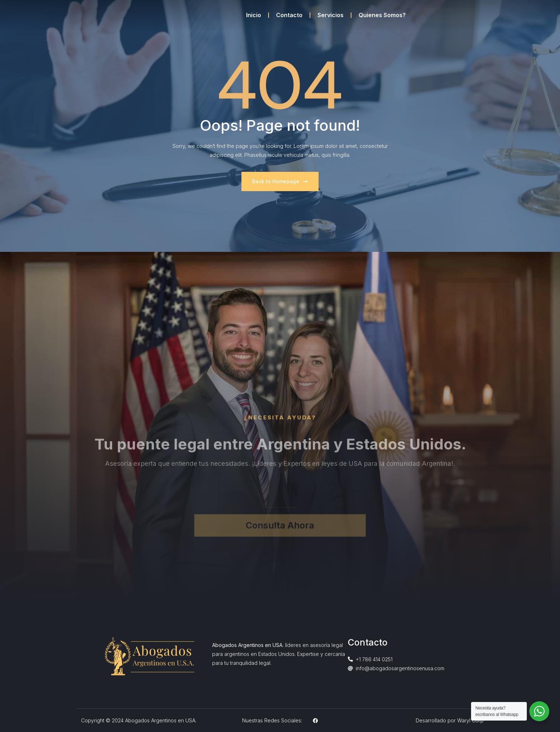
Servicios (331, 15)
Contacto (289, 15)
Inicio (254, 15)
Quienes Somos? (382, 15)
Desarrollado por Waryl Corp (450, 720)
